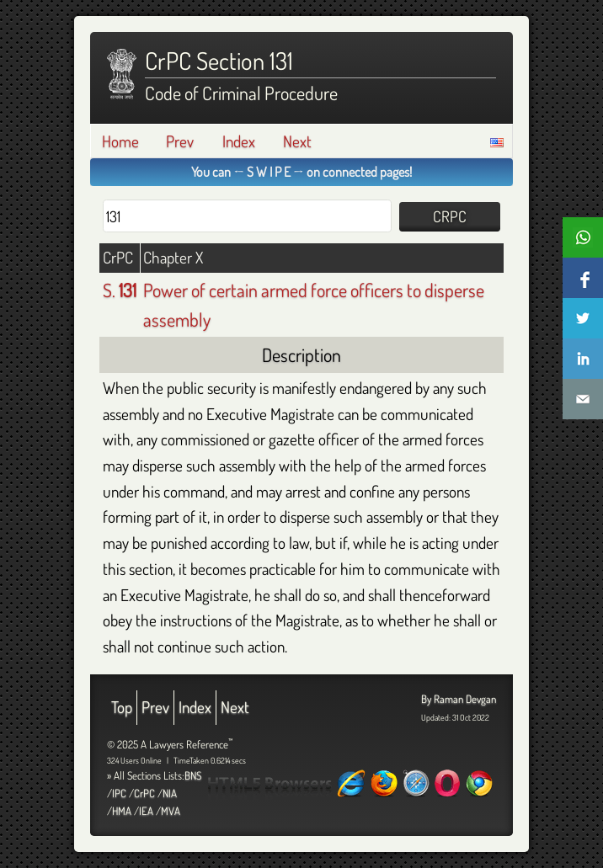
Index (239, 141)
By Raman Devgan (459, 699)
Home (120, 141)
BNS (193, 775)
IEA (146, 811)
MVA (171, 811)
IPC (119, 793)
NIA (170, 793)
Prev (180, 141)
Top (122, 707)
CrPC (144, 793)
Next (297, 141)
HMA (122, 811)
